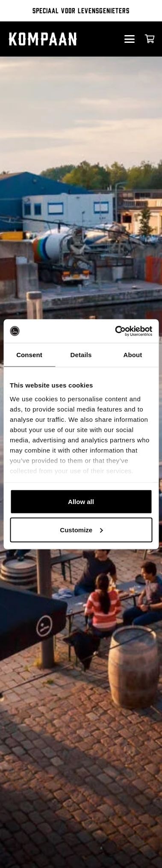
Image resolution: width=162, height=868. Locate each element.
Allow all (81, 502)
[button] (129, 39)
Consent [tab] (29, 355)
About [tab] (133, 355)
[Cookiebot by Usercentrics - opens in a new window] (116, 331)
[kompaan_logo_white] (51, 39)
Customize (81, 529)
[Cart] (150, 39)
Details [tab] (81, 355)
